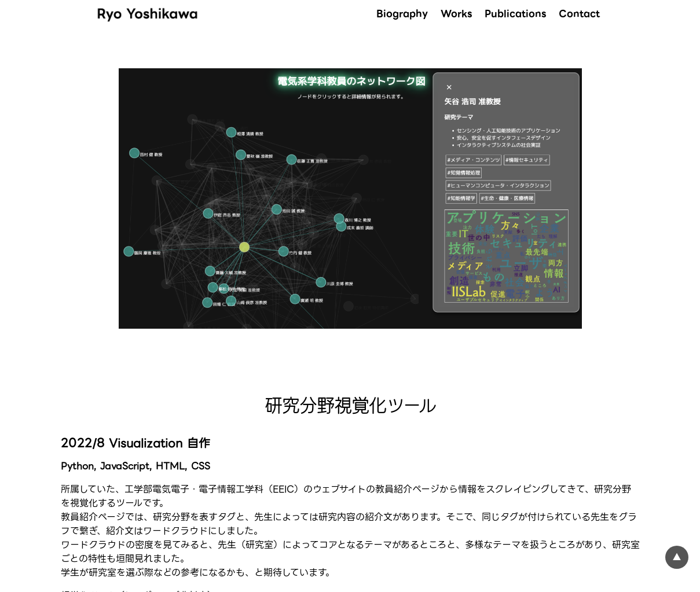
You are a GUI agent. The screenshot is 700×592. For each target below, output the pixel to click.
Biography (402, 14)
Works (456, 14)
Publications (515, 14)
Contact (579, 14)
